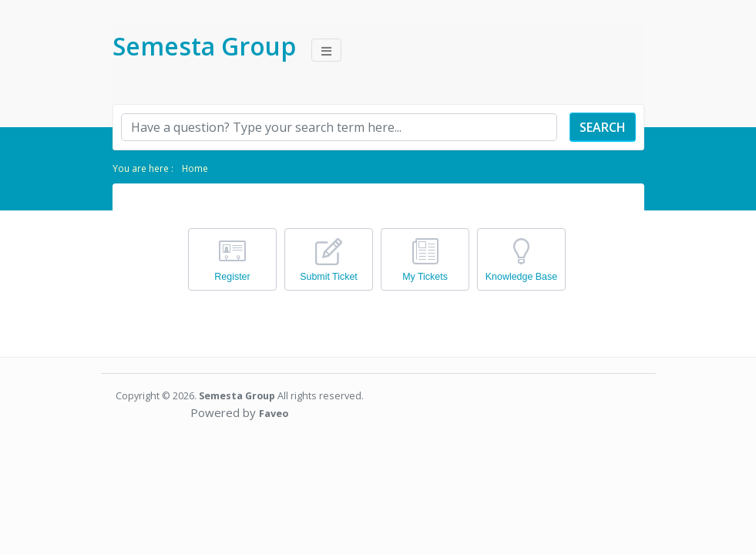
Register (232, 277)
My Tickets (425, 277)
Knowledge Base (521, 277)
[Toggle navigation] (326, 50)
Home (195, 168)
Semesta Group (204, 46)
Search (603, 127)
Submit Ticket (329, 277)
